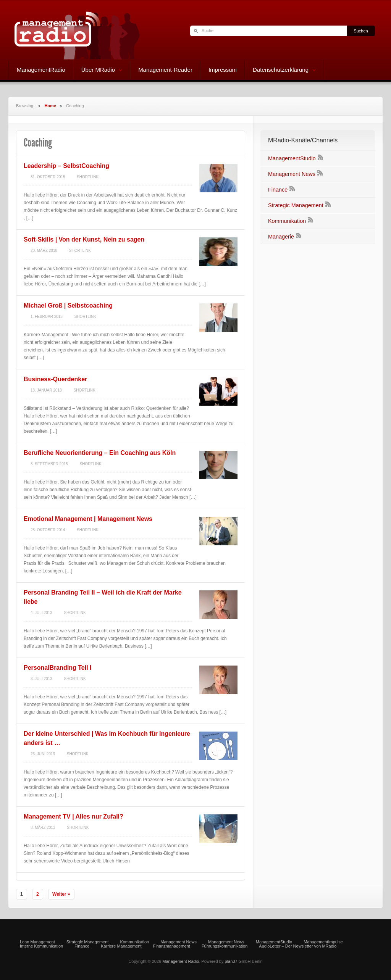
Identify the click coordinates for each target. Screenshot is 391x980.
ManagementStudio (292, 158)
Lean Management (37, 942)
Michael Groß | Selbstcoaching (68, 305)
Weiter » (61, 894)
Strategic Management (296, 205)
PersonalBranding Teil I (58, 668)
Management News (292, 174)
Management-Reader (165, 70)
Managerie (281, 237)
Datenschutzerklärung (280, 71)
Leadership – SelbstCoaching (66, 166)
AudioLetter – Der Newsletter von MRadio (298, 946)
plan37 (231, 961)
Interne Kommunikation (41, 946)
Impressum (223, 70)
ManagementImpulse (323, 942)
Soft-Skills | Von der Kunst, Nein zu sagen (84, 239)
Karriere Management (121, 946)
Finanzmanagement (172, 946)
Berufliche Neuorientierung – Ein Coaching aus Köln (100, 453)
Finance (278, 190)
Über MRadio (98, 71)
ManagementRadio (41, 70)
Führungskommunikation (225, 946)
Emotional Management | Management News (88, 519)
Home (50, 106)
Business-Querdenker (55, 379)
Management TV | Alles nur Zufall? (74, 816)
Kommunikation (287, 221)
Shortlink (88, 177)
